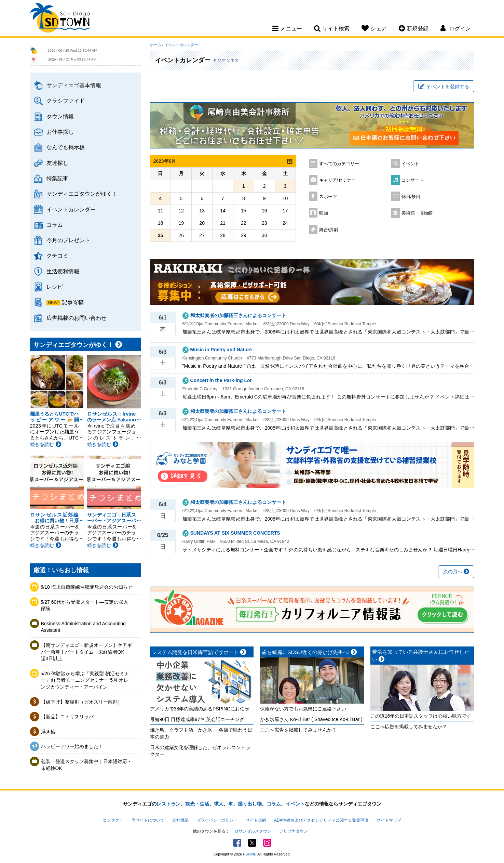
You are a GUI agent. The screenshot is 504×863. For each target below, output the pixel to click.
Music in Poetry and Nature (221, 350)
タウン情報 (60, 116)
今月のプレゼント (68, 240)
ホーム (156, 45)
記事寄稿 (73, 302)
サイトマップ (389, 820)
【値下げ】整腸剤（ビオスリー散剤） (82, 702)
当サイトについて (148, 820)
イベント (410, 164)
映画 (324, 213)
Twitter (252, 843)
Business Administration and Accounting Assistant (83, 627)
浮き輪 (48, 732)
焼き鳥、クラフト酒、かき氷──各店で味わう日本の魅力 (201, 733)
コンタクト (113, 820)
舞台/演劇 (329, 230)
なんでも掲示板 (66, 147)
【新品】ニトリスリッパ (67, 717)
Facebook (237, 843)
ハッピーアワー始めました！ (72, 746)
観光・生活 (197, 804)
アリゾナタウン (294, 831)
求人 (219, 804)
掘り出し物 (250, 804)
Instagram (267, 843)
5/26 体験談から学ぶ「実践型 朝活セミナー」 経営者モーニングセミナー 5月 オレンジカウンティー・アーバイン (85, 680)
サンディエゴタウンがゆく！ (82, 194)
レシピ (55, 287)
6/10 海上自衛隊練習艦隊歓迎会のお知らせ (87, 587)
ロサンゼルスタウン (253, 831)
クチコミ (57, 256)
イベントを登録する (444, 87)
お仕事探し (60, 132)
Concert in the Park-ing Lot (221, 380)
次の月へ (456, 572)
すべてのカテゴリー (339, 164)
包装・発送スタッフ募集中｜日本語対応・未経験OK (86, 765)
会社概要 (180, 820)
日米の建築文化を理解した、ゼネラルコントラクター (200, 751)
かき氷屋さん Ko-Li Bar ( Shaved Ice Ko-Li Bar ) (311, 719)
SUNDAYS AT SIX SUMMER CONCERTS (235, 533)
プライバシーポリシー (217, 820)
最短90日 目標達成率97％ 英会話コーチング (197, 719)
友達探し (57, 163)
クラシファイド (66, 101)
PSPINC (250, 854)
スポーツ (328, 197)
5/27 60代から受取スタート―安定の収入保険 (85, 605)
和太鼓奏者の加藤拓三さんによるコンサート (238, 315)
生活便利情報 (63, 271)
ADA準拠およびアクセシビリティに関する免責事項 (321, 820)
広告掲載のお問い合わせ (77, 318)
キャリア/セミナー (338, 180)
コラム (55, 225)
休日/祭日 (411, 197)
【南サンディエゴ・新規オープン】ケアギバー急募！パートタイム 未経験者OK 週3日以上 (86, 652)
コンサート (413, 180)
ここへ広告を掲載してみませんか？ (298, 730)
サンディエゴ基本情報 (74, 85)
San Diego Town (60, 19)
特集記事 (57, 178)
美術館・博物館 (417, 213)
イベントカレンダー (71, 209)
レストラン (168, 804)
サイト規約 (256, 820)
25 (161, 235)
